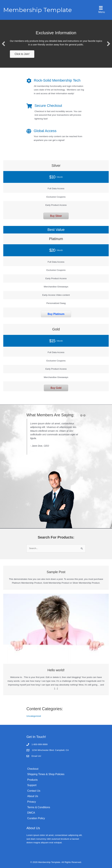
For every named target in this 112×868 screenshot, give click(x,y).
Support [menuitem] (32, 785)
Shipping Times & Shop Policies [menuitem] (46, 774)
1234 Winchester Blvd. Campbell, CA (50, 750)
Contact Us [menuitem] (34, 791)
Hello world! (56, 670)
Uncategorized (34, 716)
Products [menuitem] (32, 780)
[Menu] (101, 10)
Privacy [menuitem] (32, 802)
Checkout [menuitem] (33, 769)
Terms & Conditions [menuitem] (39, 807)
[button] (3, 44)
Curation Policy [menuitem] (36, 818)
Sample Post (56, 572)
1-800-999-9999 (39, 744)
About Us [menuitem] (33, 796)
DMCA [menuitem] (31, 813)
